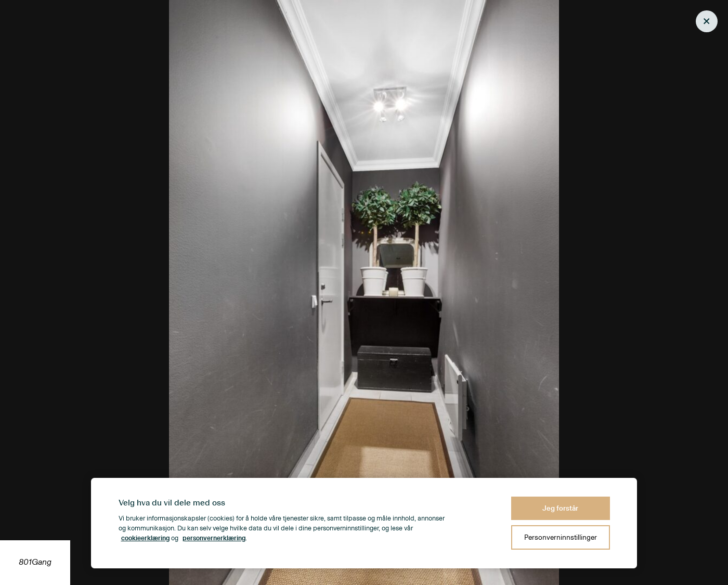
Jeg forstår (560, 508)
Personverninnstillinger (561, 537)
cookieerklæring (145, 538)
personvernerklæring (214, 538)
